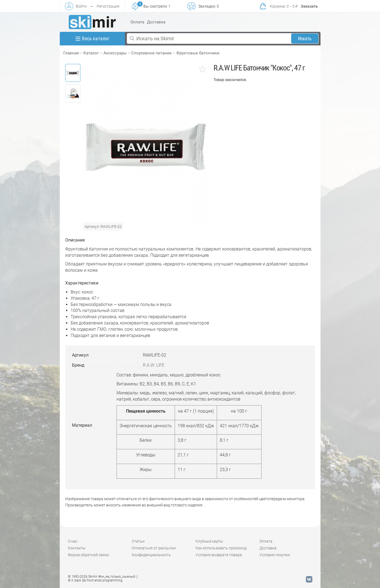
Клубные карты (209, 541)
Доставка (156, 22)
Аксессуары (115, 53)
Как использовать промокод (221, 548)
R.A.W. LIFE (154, 365)
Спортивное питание (151, 53)
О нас (73, 541)
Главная (71, 53)
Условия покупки (275, 555)
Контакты (77, 548)
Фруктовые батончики (198, 53)
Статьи (138, 541)
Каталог (91, 53)
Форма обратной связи (88, 555)
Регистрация (108, 6)
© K (95, 580)
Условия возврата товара (219, 555)
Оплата (137, 22)
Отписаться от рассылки (154, 548)
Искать (305, 38)
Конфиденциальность (151, 555)
